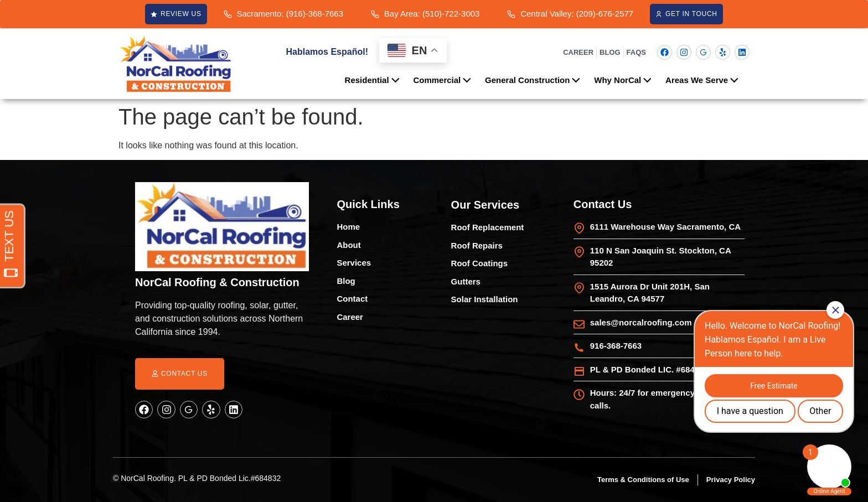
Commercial (445, 79)
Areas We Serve (705, 79)
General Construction (535, 79)
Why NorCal (626, 79)
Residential (375, 79)
